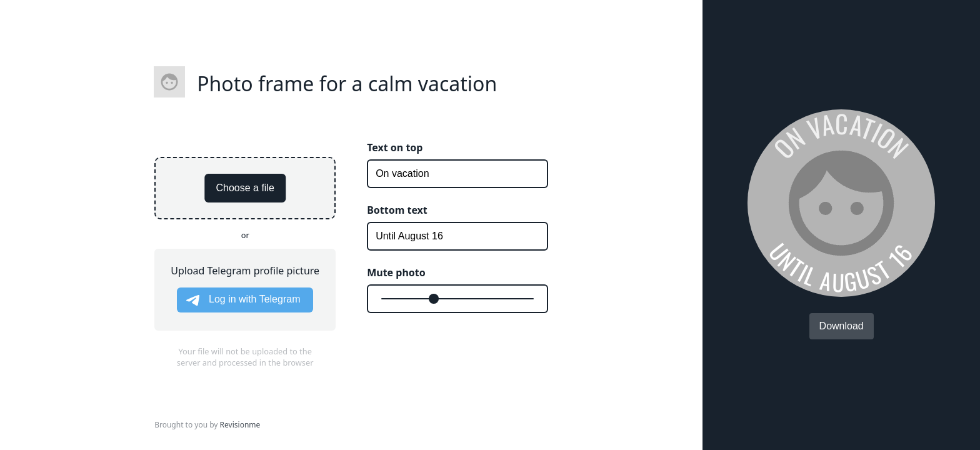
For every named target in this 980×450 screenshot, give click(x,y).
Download (842, 326)
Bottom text (397, 210)
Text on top (395, 147)
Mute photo (396, 272)
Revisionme (240, 425)
